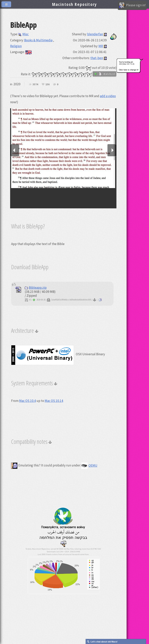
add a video (108, 96)
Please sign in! (132, 5)
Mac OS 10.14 (54, 401)
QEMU (89, 465)
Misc (24, 34)
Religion (16, 46)
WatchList (104, 74)
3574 (35, 84)
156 (47, 84)
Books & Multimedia (38, 40)
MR (101, 46)
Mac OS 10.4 (27, 401)
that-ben (97, 58)
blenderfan (95, 34)
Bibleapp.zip (36, 288)
